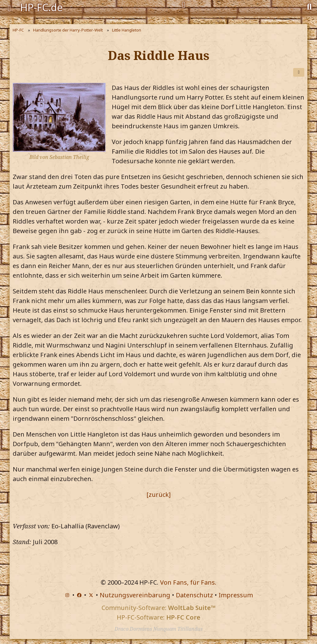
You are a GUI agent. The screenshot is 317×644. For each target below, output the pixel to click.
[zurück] (158, 495)
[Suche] (309, 6)
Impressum (236, 595)
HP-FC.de (41, 7)
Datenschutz (194, 595)
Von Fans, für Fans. (188, 582)
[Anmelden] (184, 5)
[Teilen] (299, 72)
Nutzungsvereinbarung (135, 595)
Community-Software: (158, 608)
